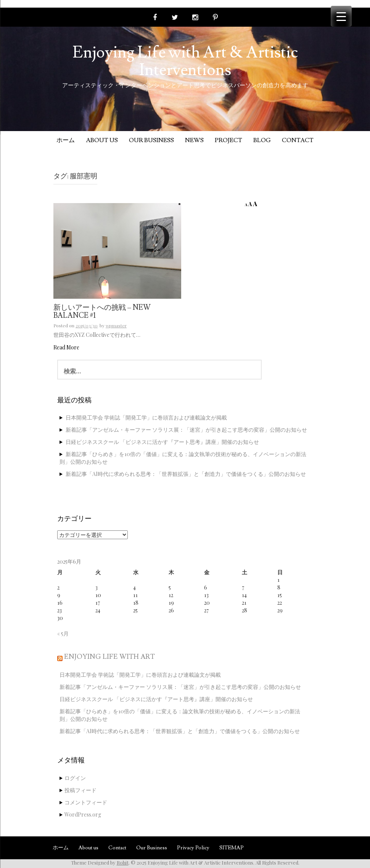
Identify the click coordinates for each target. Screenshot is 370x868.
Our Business (151, 140)
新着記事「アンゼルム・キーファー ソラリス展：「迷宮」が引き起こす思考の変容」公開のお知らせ (186, 430)
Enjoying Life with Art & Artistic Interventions (185, 61)
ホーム (66, 140)
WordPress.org (83, 814)
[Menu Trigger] (341, 16)
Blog (262, 140)
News (194, 140)
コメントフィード (86, 802)
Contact (298, 140)
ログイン (75, 778)
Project (228, 140)
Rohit (123, 862)
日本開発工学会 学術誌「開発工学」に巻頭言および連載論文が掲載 (146, 417)
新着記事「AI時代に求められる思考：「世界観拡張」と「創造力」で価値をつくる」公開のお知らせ (186, 474)
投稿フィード (80, 790)
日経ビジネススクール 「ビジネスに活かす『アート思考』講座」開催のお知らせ (162, 442)
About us (102, 140)
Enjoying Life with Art (109, 657)
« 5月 (63, 633)
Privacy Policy (193, 848)
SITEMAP (232, 848)
